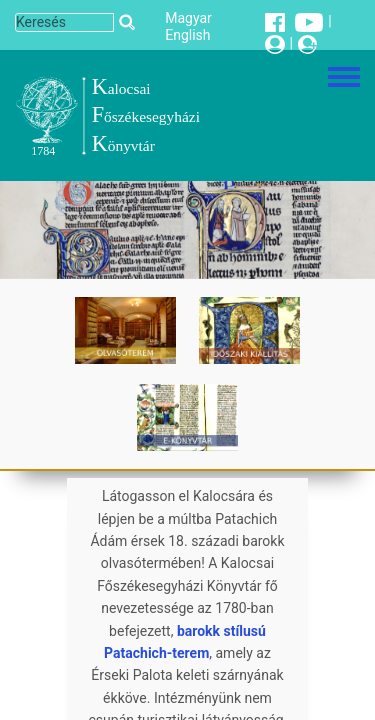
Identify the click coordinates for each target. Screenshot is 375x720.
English (187, 35)
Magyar (188, 18)
